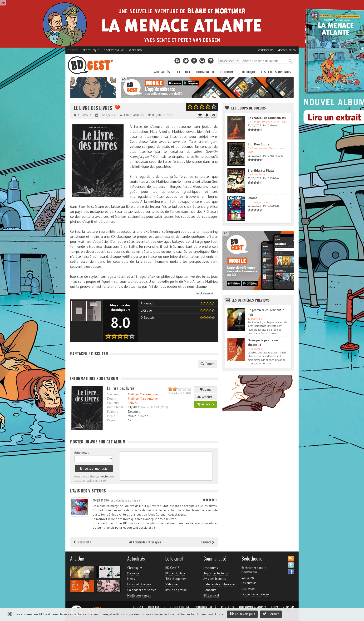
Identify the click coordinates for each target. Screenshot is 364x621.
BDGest (73, 50)
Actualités (162, 72)
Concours (210, 590)
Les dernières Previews (251, 300)
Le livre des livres (93, 108)
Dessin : (112, 399)
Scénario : (113, 394)
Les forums (211, 568)
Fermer (271, 614)
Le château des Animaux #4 (267, 118)
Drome (252, 198)
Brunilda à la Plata (261, 171)
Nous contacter (282, 607)
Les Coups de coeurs (248, 108)
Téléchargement (176, 579)
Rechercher (290, 61)
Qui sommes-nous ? (253, 607)
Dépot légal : (116, 407)
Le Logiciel (183, 72)
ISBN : (111, 416)
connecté (102, 476)
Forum (207, 364)
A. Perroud (207, 293)
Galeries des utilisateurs (219, 584)
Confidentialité (205, 607)
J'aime (206, 390)
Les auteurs (249, 583)
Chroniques (135, 568)
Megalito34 (101, 500)
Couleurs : (114, 403)
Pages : (112, 420)
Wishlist (206, 397)
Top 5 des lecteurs (216, 573)
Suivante (207, 542)
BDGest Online (114, 50)
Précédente (82, 542)
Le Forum (227, 72)
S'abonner (172, 584)
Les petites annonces (276, 72)
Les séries (248, 578)
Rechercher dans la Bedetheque (254, 570)
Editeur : (112, 412)
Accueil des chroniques (145, 542)
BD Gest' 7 (172, 568)
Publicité (228, 607)
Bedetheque (91, 50)
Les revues (248, 589)
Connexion (287, 50)
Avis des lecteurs (215, 579)
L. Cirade (146, 310)
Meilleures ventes (139, 595)
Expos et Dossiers (139, 584)
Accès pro (135, 50)
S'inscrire (265, 50)
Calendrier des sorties (142, 590)
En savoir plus (242, 614)
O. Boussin (148, 318)
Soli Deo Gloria (258, 144)
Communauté (205, 72)
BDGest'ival (211, 595)
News (131, 579)
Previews (133, 573)
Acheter (206, 404)
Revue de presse (176, 590)
